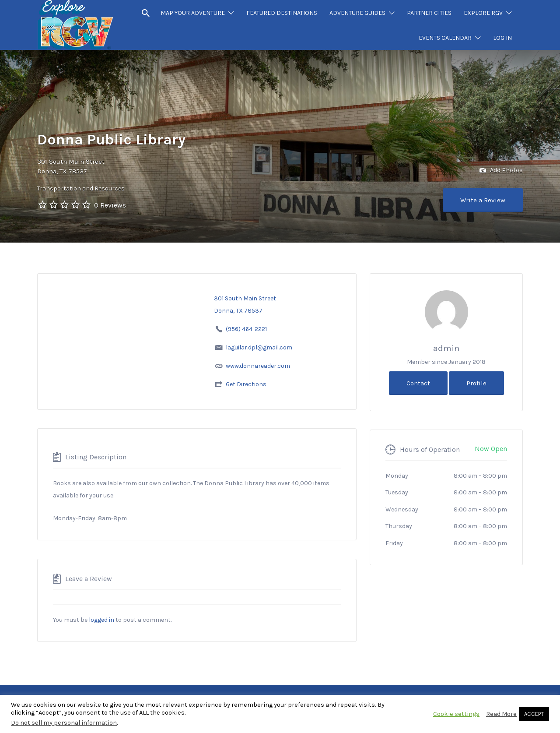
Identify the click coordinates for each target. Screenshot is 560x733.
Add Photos (501, 171)
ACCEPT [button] (534, 714)
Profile (476, 383)
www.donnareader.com (258, 366)
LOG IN (502, 38)
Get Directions (246, 384)
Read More (501, 714)
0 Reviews (110, 205)
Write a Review (483, 200)
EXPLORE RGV (483, 13)
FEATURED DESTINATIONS (282, 13)
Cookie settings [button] (456, 714)
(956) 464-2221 (245, 329)
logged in (101, 620)
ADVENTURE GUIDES (357, 13)
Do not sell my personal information (64, 723)
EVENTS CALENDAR (445, 38)
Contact (418, 383)
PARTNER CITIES (429, 13)
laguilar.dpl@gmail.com (259, 347)
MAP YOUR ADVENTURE (193, 13)
